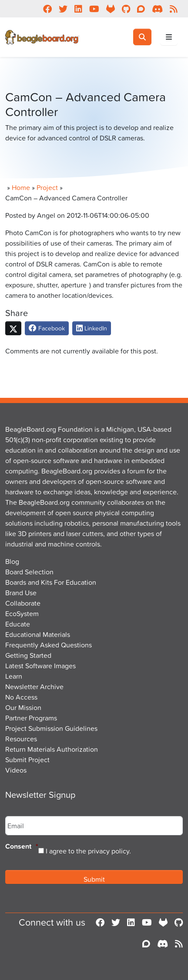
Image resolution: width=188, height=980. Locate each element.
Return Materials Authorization (52, 749)
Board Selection (29, 572)
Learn (14, 676)
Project (47, 187)
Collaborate (23, 603)
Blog (12, 561)
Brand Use (21, 593)
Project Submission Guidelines (51, 728)
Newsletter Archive (34, 687)
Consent (22, 847)
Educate (18, 624)
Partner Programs (31, 718)
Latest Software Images (40, 666)
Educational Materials (38, 634)
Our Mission (23, 707)
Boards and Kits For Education (51, 582)
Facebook (47, 328)
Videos (16, 770)
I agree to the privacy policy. (88, 851)
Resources (21, 739)
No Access (21, 697)
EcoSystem (22, 613)
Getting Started (28, 655)
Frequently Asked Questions (49, 645)
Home (21, 187)
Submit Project (27, 760)
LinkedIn (92, 328)
